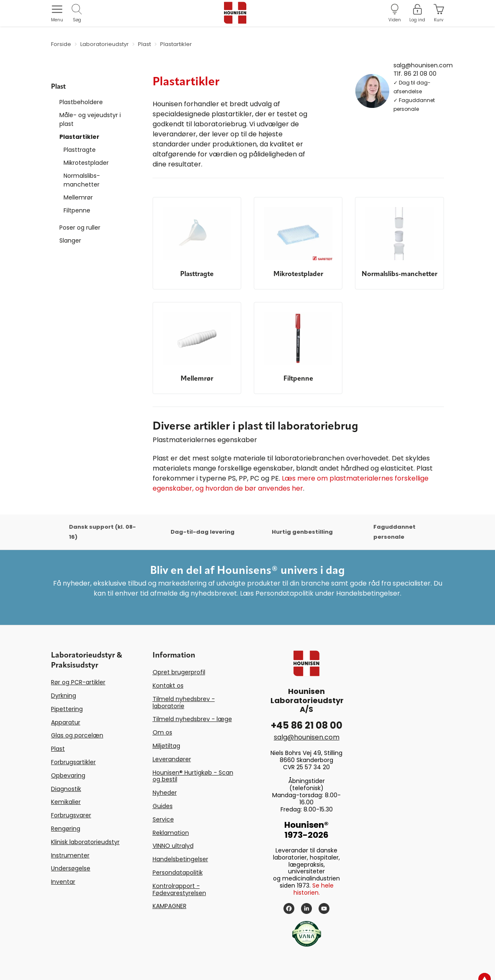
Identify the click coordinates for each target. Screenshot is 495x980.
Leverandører (172, 759)
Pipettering (67, 709)
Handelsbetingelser (180, 859)
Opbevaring (68, 775)
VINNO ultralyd (173, 846)
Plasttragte (80, 150)
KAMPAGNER (170, 906)
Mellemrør (78, 197)
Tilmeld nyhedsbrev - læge (192, 719)
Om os (162, 732)
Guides (163, 806)
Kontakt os (168, 686)
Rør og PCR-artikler (78, 682)
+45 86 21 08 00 (307, 725)
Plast (58, 749)
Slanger (70, 241)
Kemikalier (66, 802)
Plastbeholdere (81, 102)
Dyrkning (64, 696)
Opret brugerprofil (179, 672)
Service (163, 819)
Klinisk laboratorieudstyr (85, 842)
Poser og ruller (80, 228)
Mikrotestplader (86, 163)
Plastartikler (79, 137)
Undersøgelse (71, 868)
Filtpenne (77, 210)
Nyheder (165, 793)
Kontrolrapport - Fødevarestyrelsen (179, 889)
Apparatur (66, 722)
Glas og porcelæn (77, 735)
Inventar (63, 882)
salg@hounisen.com (423, 65)
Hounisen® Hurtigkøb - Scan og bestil (193, 776)
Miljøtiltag (166, 746)
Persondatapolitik (178, 873)
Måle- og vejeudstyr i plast (90, 119)
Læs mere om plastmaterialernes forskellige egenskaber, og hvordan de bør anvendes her (291, 483)
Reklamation (171, 833)
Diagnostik (66, 789)
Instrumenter (70, 855)
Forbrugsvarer (71, 815)
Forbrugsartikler (73, 762)
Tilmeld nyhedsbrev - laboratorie (184, 702)
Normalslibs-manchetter (82, 180)
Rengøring (66, 829)
